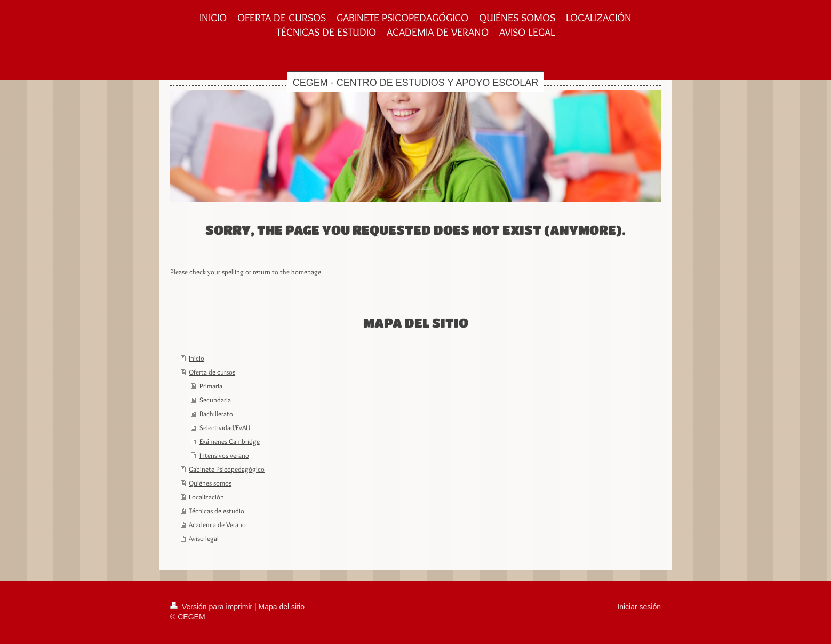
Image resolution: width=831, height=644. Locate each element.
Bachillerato (216, 414)
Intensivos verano (224, 455)
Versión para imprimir (212, 607)
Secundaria (215, 400)
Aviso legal (204, 538)
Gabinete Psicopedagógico (227, 469)
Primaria (211, 386)
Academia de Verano (217, 524)
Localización (206, 497)
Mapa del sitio (282, 607)
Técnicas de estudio (217, 511)
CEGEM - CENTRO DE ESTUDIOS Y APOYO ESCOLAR (415, 83)
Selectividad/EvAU (225, 427)
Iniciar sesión (639, 607)
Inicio (197, 358)
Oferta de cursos (212, 372)
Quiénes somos (210, 483)
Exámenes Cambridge (230, 441)
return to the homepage (287, 272)
